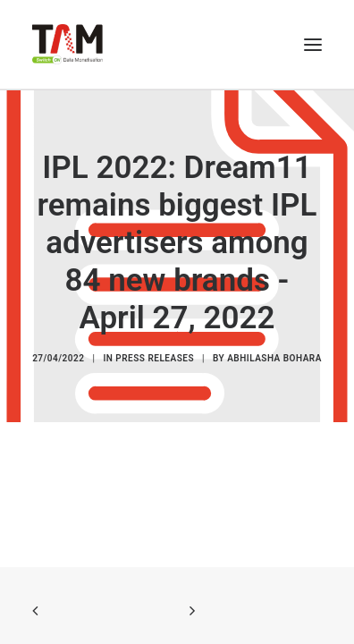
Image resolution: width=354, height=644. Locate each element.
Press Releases (155, 359)
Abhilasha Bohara (274, 359)
